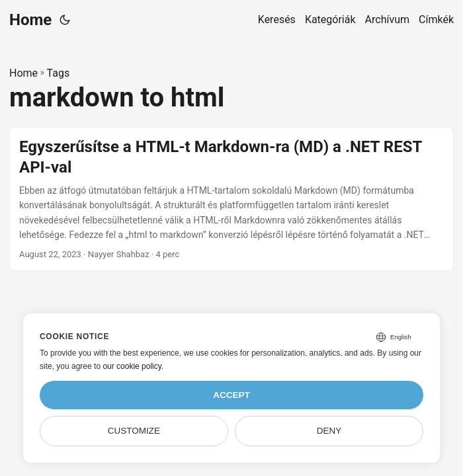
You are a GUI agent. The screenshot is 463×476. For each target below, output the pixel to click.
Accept (232, 395)
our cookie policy (132, 366)
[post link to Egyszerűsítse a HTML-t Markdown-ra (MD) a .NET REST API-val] (232, 199)
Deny (329, 431)
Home (30, 20)
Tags (59, 73)
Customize (134, 431)
